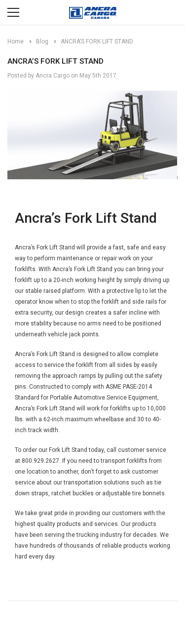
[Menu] (13, 12)
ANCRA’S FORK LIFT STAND (55, 61)
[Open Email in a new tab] (23, 622)
